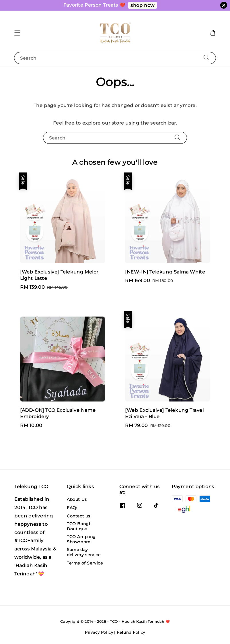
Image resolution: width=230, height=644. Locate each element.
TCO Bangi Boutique (78, 526)
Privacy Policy (99, 632)
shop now (143, 5)
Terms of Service (85, 563)
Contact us (79, 516)
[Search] (206, 58)
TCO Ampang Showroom (81, 539)
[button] (17, 33)
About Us (77, 499)
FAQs (73, 508)
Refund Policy (131, 632)
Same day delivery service (84, 552)
